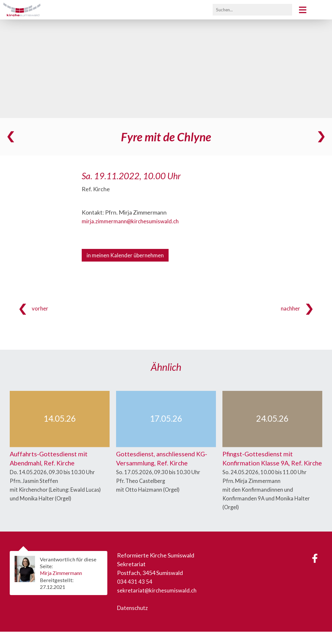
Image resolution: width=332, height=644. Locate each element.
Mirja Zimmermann (63, 585)
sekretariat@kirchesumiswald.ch (158, 603)
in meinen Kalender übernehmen (128, 255)
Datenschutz (134, 620)
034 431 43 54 (135, 594)
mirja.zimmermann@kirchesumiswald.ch (132, 221)
